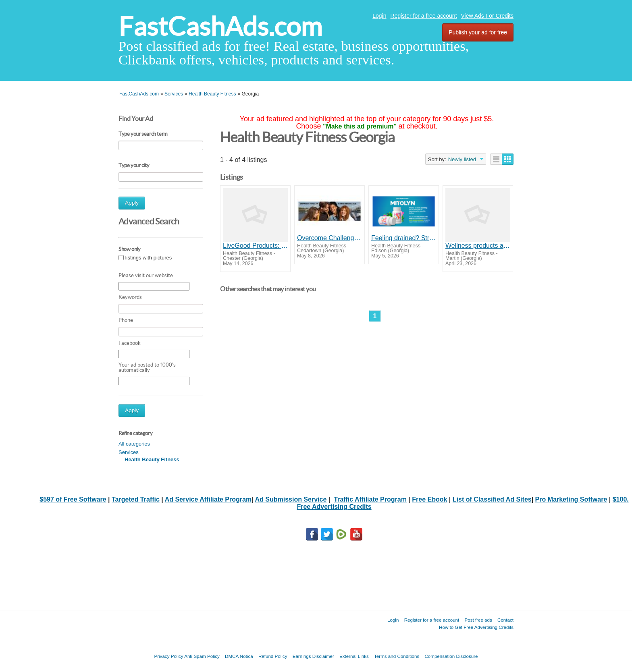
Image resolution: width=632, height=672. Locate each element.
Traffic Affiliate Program (370, 499)
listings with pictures (149, 258)
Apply (132, 203)
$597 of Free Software (73, 499)
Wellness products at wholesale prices (478, 246)
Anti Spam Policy (202, 656)
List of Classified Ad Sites (492, 499)
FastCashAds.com (220, 26)
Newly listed (462, 159)
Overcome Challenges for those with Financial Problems (330, 238)
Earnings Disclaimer (313, 656)
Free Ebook (429, 499)
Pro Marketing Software (571, 499)
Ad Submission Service (291, 499)
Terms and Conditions (397, 656)
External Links (354, 656)
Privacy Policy (168, 656)
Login (379, 16)
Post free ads (478, 620)
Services (129, 452)
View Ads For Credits (487, 16)
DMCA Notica (239, 656)
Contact (505, 620)
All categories (134, 444)
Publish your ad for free (478, 32)
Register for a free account (424, 16)
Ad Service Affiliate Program (208, 499)
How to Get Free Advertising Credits (476, 627)
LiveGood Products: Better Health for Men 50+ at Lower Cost (255, 246)
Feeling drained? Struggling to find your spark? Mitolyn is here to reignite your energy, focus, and (404, 238)
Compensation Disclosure (451, 656)
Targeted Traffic (136, 499)
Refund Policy (273, 656)
